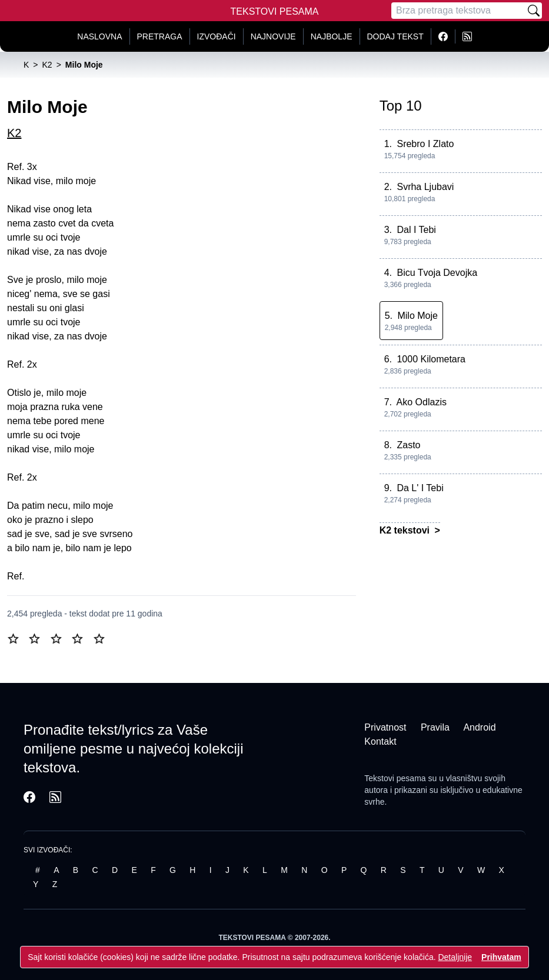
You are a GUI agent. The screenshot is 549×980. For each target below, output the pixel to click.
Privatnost (385, 727)
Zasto (408, 445)
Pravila (435, 727)
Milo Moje (417, 316)
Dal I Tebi (416, 230)
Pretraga (160, 36)
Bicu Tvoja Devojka (437, 273)
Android (479, 727)
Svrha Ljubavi (425, 187)
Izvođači (217, 36)
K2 (14, 133)
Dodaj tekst (395, 36)
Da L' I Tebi (420, 488)
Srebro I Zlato (425, 144)
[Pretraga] (458, 11)
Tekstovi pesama (395, 778)
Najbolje (332, 36)
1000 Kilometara (431, 359)
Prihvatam (501, 957)
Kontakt (380, 741)
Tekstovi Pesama (275, 11)
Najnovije (273, 36)
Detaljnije (455, 957)
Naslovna (99, 36)
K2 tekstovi (406, 530)
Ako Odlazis (422, 402)
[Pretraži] (534, 11)
